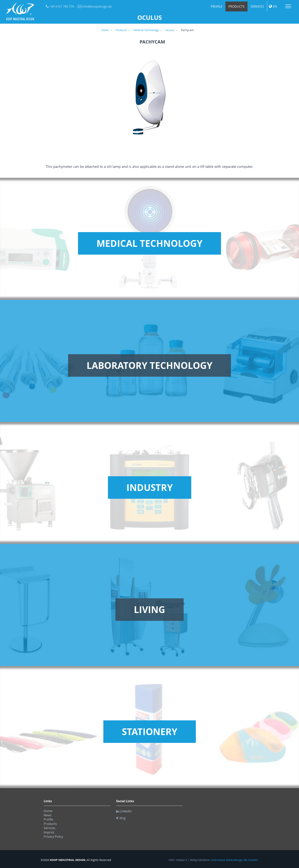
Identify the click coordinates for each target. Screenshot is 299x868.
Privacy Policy (53, 837)
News (48, 815)
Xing (121, 818)
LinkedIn (124, 811)
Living (149, 610)
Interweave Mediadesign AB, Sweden (235, 860)
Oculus (170, 30)
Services (257, 6)
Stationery (150, 732)
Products (236, 6)
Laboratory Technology (149, 365)
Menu (288, 6)
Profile (217, 6)
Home (105, 30)
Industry (150, 487)
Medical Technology (146, 30)
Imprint (49, 832)
